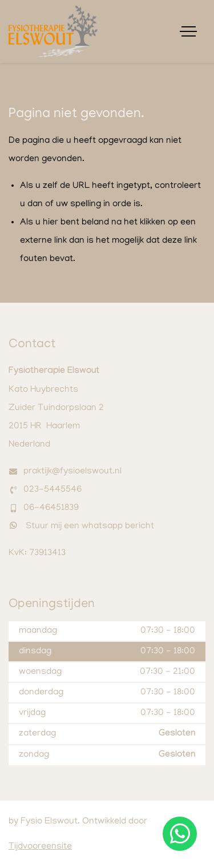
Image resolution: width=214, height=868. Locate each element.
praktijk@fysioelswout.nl (72, 472)
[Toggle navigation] (188, 31)
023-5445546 (53, 490)
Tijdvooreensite (40, 847)
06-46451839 (51, 508)
